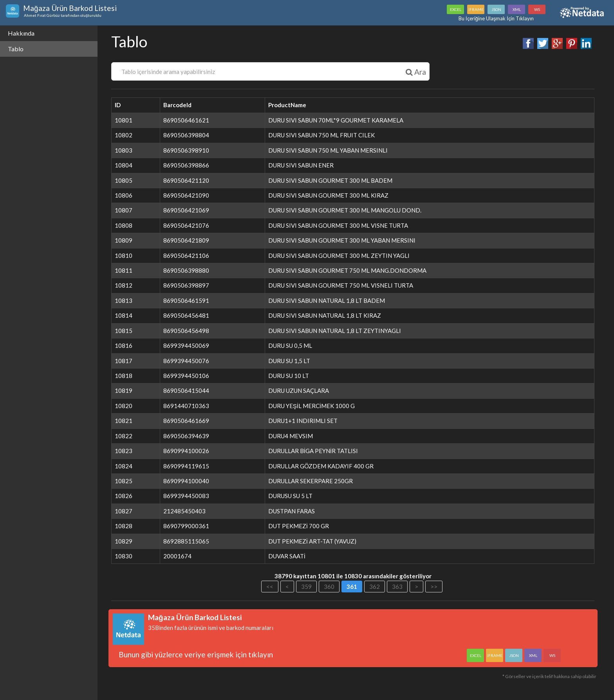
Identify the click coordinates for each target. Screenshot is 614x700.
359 (307, 587)
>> (434, 587)
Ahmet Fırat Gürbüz (42, 15)
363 (398, 587)
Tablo (16, 49)
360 (330, 587)
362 (375, 587)
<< (270, 587)
